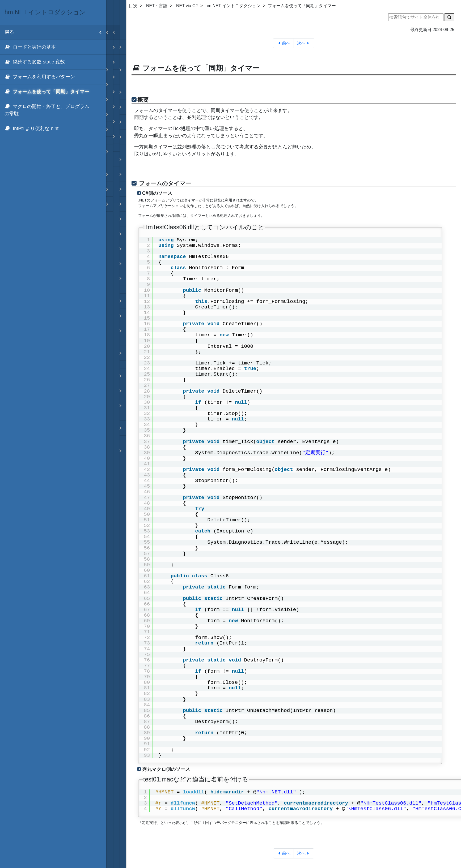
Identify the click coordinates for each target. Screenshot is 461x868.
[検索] (449, 17)
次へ (304, 43)
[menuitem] (53, 47)
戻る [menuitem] (55, 32)
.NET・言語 (156, 6)
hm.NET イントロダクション (233, 6)
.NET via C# (187, 6)
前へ (283, 43)
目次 (133, 6)
